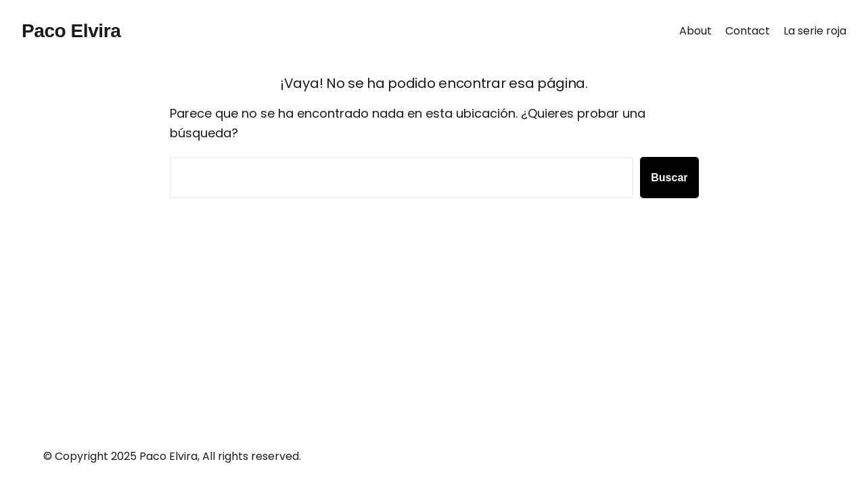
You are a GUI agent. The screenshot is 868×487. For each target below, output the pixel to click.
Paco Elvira (71, 31)
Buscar (669, 178)
